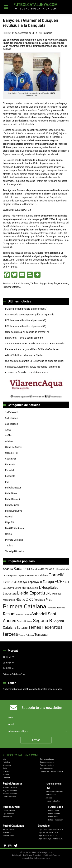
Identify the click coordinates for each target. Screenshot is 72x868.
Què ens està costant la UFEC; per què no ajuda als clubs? (35, 361)
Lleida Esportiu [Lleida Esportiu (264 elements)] (31, 593)
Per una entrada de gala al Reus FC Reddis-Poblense (32, 349)
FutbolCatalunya (14, 511)
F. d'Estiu (7, 771)
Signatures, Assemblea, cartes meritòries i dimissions (33, 367)
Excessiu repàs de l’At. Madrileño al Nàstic (27, 373)
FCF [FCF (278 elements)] (58, 581)
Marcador (7, 765)
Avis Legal (16, 855)
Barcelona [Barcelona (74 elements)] (36, 569)
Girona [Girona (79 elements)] (18, 588)
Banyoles (53, 284)
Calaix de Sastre (13, 447)
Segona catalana (47, 762)
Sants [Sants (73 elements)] (29, 621)
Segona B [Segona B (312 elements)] (43, 621)
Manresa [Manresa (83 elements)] (57, 594)
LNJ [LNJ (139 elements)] (49, 593)
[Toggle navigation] (6, 7)
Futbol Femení (12, 499)
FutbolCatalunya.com (36, 5)
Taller (5, 768)
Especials (10, 476)
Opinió (8, 534)
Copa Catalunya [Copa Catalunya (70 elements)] (25, 576)
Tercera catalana (47, 765)
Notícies (6, 762)
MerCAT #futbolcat (15, 528)
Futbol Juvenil (12, 505)
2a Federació (12, 418)
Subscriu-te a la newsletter (42, 708)
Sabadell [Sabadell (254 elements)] (39, 614)
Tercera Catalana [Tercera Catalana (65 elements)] (26, 635)
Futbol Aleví (53, 817)
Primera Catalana (12, 287)
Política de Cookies (52, 855)
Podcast (6, 778)
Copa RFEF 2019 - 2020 (48, 836)
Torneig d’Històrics (15, 551)
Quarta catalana (47, 768)
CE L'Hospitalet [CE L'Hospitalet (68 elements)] (10, 576)
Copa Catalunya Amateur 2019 (50, 839)
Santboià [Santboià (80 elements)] (22, 621)
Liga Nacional (9, 814)
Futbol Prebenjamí (56, 820)
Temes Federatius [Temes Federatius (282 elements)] (45, 627)
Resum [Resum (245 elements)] (9, 614)
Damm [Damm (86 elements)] (7, 582)
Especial (10, 470)
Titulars (34, 284)
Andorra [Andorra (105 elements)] (8, 569)
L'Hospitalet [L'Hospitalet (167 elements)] (48, 587)
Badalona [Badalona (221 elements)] (22, 569)
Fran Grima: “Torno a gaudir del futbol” (25, 338)
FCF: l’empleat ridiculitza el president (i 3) (26, 309)
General (9, 517)
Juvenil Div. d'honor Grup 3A (52, 771)
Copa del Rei (12, 453)
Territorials (7, 817)
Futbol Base (11, 493)
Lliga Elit (10, 522)
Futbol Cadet (53, 811)
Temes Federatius (53, 801)
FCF (7, 482)
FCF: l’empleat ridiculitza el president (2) (26, 320)
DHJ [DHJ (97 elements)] (13, 582)
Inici (5, 759)
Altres (8, 430)
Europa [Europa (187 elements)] (48, 582)
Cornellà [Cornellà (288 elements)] (57, 575)
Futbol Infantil (54, 814)
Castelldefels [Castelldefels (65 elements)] (63, 569)
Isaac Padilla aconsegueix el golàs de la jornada (30, 315)
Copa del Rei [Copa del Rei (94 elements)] (41, 575)
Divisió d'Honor (9, 811)
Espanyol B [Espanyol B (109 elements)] (35, 582)
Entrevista (10, 465)
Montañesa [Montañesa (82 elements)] (9, 600)
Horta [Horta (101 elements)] (25, 588)
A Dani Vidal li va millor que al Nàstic (24, 355)
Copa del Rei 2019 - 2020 (48, 833)
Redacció (47, 33)
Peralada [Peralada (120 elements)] (39, 600)
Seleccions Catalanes (54, 791)
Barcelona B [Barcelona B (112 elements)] (49, 569)
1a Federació (12, 412)
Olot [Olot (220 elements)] (29, 599)
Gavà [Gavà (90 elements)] (11, 588)
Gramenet (63, 284)
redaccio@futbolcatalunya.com (36, 858)
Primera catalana (47, 759)
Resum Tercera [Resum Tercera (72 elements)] (23, 615)
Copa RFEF (11, 459)
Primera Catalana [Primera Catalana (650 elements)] (24, 606)
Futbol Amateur (22, 284)
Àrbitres (9, 441)
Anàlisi (9, 436)
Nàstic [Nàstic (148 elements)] (20, 600)
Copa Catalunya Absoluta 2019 (51, 829)
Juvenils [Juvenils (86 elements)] (34, 588)
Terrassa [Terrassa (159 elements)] (41, 635)
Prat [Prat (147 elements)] (49, 600)
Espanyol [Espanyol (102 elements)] (22, 582)
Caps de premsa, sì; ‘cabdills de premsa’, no (27, 332)
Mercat (6, 775)
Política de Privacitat (32, 855)
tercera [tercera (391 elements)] (10, 634)
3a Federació (12, 424)
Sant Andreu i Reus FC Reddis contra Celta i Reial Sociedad (35, 344)
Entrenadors (50, 795)
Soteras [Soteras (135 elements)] (22, 628)
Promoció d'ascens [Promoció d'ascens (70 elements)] (56, 608)
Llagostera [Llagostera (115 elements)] (10, 594)
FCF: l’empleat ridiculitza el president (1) (26, 326)
